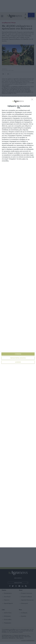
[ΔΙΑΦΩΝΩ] (33, 100)
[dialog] (18, 322)
